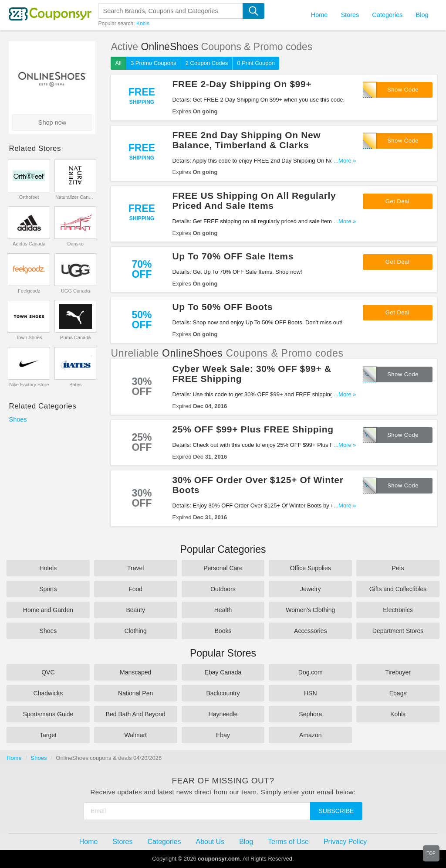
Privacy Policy (345, 842)
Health (223, 610)
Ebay (223, 735)
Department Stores (398, 631)
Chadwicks (48, 693)
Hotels (48, 568)
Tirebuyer (398, 672)
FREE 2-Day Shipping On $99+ (242, 84)
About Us (210, 842)
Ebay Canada (223, 672)
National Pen (135, 693)
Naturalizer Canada (76, 197)
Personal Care (223, 568)
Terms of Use (288, 842)
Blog (422, 15)
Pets (398, 568)
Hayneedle (223, 714)
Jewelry (310, 589)
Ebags (398, 693)
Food (135, 589)
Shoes (18, 419)
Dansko (76, 244)
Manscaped (135, 672)
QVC (48, 672)
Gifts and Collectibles (398, 589)
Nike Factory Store (29, 385)
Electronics (398, 610)
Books (223, 631)
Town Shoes (29, 337)
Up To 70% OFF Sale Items (233, 256)
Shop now (52, 123)
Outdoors (223, 589)
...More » (345, 161)
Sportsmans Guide (48, 714)
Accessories (310, 631)
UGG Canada (76, 291)
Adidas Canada (29, 244)
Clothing (136, 631)
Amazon (310, 735)
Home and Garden (48, 610)
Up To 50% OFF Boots (222, 307)
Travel (135, 568)
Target (48, 735)
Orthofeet (29, 197)
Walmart (135, 735)
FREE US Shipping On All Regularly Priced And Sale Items (254, 201)
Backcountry (223, 693)
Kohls (143, 24)
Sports (48, 589)
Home (14, 758)
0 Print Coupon (256, 63)
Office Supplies (311, 568)
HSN (311, 693)
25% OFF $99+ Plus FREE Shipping (253, 429)
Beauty (135, 610)
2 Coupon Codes (207, 63)
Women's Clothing (310, 610)
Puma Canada (75, 337)
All (118, 63)
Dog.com (311, 672)
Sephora (310, 714)
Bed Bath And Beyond (136, 714)
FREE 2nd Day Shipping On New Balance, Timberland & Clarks (246, 140)
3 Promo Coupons (154, 63)
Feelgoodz (29, 291)
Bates (75, 385)
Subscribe (336, 811)
